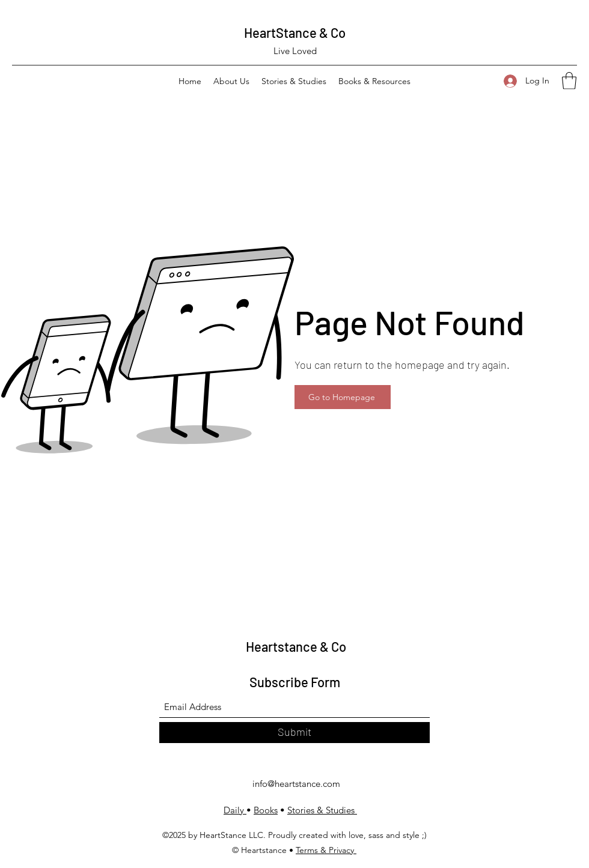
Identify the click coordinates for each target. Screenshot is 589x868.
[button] (569, 81)
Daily (235, 810)
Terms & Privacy (326, 850)
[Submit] (294, 733)
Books (266, 810)
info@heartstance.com (296, 784)
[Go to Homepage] (343, 397)
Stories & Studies (322, 810)
